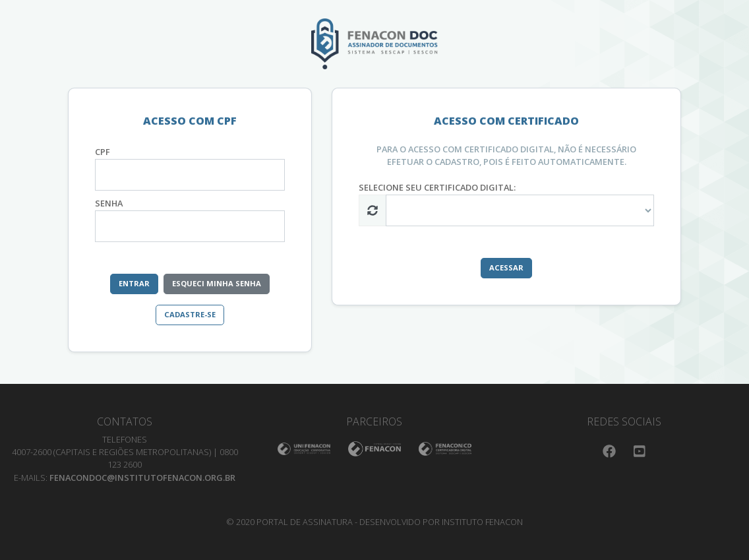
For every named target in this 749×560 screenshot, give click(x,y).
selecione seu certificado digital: (437, 187)
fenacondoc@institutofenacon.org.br (142, 478)
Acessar (506, 267)
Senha (109, 203)
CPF (103, 152)
